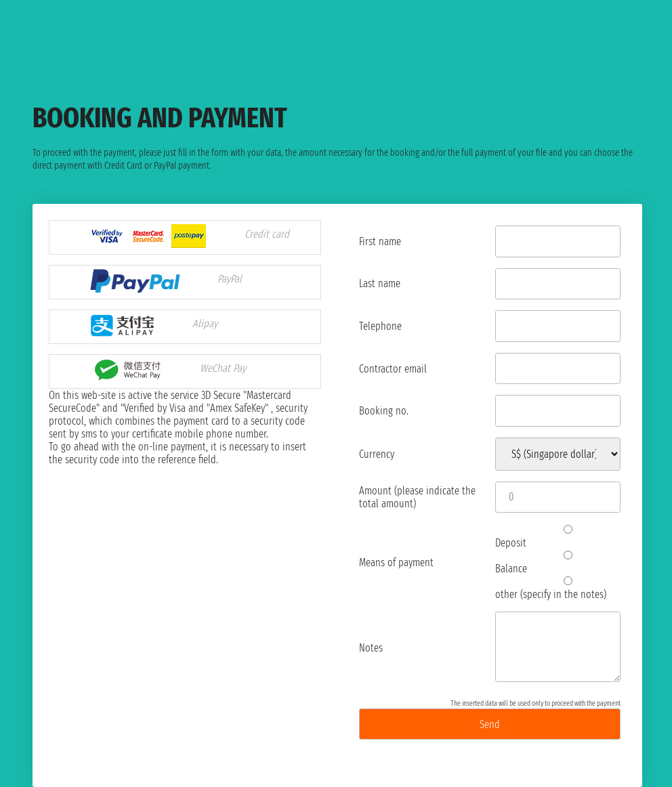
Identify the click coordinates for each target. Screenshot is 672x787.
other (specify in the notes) (563, 589)
